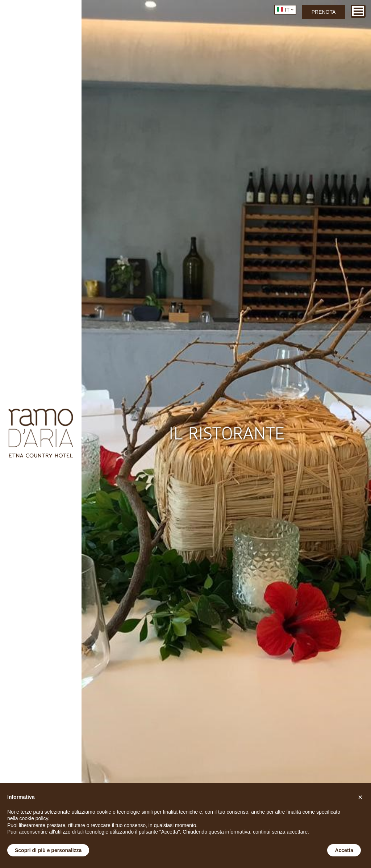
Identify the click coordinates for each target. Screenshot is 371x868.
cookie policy (34, 818)
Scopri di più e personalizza (48, 850)
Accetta (344, 850)
